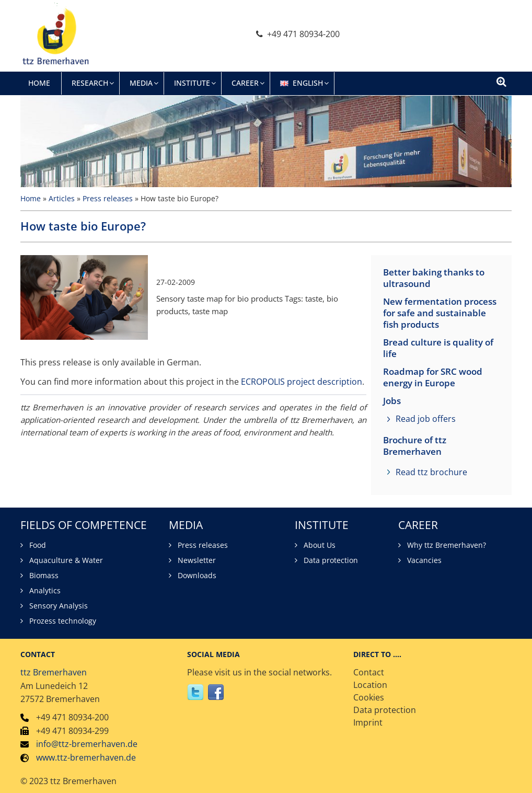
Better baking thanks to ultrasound (434, 278)
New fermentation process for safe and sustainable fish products (440, 313)
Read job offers (426, 419)
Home (31, 198)
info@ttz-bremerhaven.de (87, 744)
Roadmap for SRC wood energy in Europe (433, 377)
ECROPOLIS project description (302, 382)
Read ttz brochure (431, 472)
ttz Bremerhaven (54, 672)
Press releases (108, 198)
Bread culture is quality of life (438, 348)
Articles (62, 198)
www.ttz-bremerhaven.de (86, 757)
